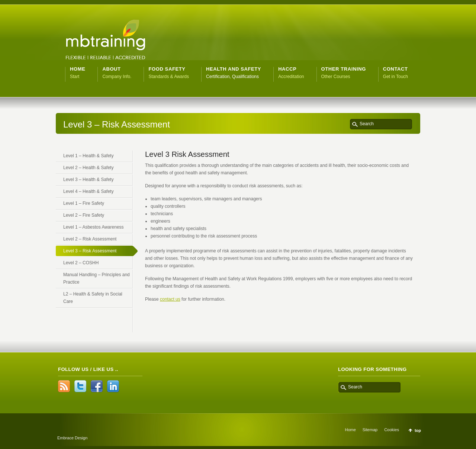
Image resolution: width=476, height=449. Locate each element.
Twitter (80, 386)
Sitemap (370, 430)
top (418, 430)
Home (350, 430)
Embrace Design (72, 438)
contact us (170, 299)
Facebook (97, 386)
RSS (64, 386)
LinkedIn (113, 386)
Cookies (392, 430)
